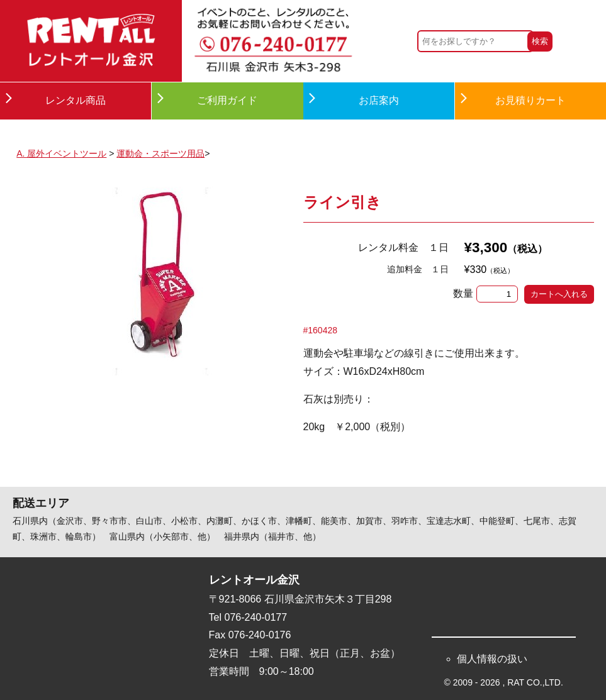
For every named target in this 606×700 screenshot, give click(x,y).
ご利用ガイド (227, 100)
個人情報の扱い (492, 659)
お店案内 (379, 100)
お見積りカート (530, 100)
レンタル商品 (76, 100)
